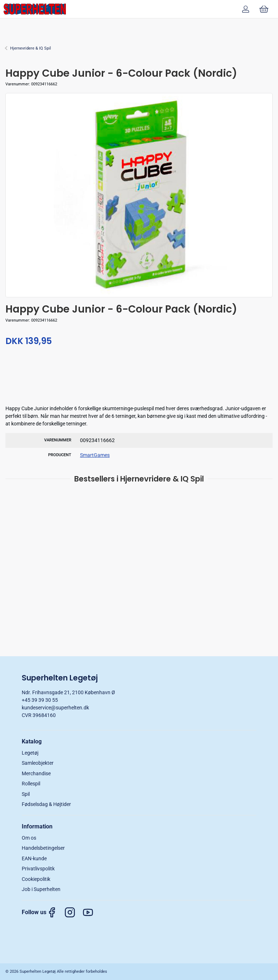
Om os (29, 838)
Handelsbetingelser (43, 848)
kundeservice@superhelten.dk (55, 708)
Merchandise (36, 773)
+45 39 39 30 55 (40, 700)
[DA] (35, 9)
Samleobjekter (38, 763)
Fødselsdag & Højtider (46, 804)
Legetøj (30, 753)
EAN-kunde (34, 858)
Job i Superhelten (41, 889)
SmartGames (95, 455)
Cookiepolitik (36, 879)
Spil (26, 794)
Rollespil (31, 784)
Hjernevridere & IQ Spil (31, 48)
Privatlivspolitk (38, 869)
